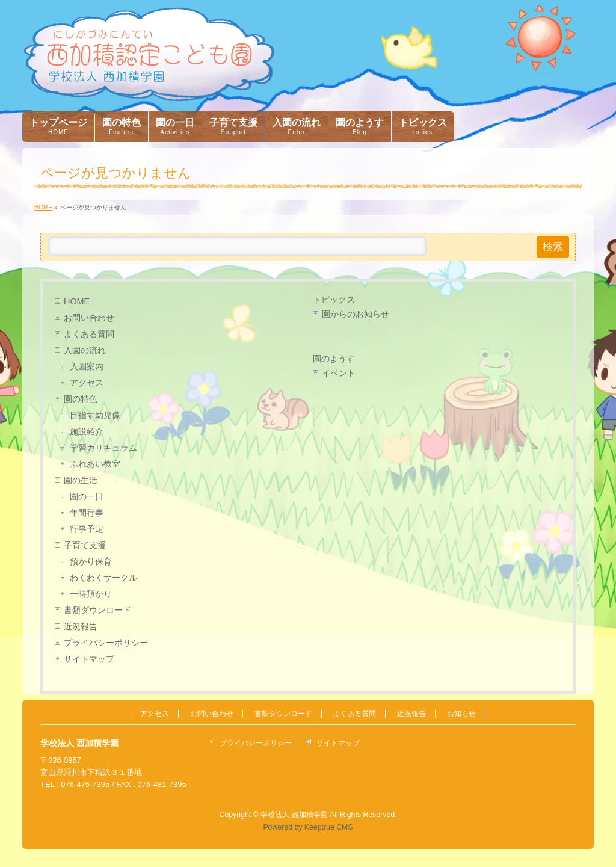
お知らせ (461, 714)
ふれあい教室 (95, 464)
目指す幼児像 (95, 415)
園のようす (334, 359)
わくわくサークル (103, 578)
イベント (339, 373)
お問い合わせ (89, 318)
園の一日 (87, 496)
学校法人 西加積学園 (294, 815)
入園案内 (87, 366)
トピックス (334, 300)
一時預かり (91, 594)
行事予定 (87, 529)
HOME (77, 301)
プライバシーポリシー (106, 643)
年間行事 (87, 513)
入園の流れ (85, 350)
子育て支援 (85, 545)
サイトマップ (89, 659)
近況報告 (81, 626)
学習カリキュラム (103, 448)
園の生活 (81, 480)
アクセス (87, 383)
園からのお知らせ (356, 314)
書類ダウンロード (97, 610)
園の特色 (81, 399)
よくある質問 (89, 334)
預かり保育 (91, 561)
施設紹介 (87, 431)
